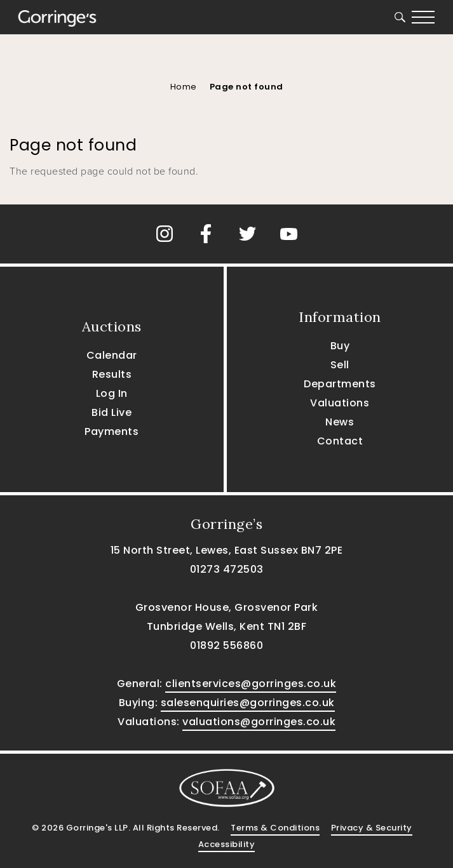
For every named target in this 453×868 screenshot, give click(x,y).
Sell (340, 365)
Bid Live (112, 412)
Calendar (112, 355)
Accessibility (227, 844)
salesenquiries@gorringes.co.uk (248, 703)
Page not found (247, 87)
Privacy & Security (372, 828)
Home (184, 87)
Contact (340, 441)
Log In (112, 393)
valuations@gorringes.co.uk (259, 722)
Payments (112, 431)
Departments (340, 384)
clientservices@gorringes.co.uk (251, 684)
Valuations (340, 403)
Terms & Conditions (275, 828)
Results (112, 374)
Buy (340, 346)
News (340, 422)
